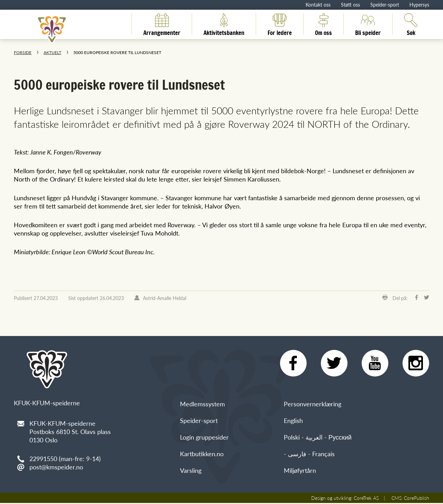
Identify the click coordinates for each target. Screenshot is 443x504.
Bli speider (368, 24)
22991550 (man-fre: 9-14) (65, 458)
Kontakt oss (318, 5)
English (293, 421)
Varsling (191, 471)
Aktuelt (52, 52)
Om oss (323, 24)
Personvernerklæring (313, 405)
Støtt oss (350, 5)
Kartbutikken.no (202, 455)
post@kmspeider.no (56, 467)
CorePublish (417, 499)
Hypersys (419, 5)
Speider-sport (385, 5)
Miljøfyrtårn (300, 471)
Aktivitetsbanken (224, 24)
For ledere (280, 24)
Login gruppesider (204, 438)
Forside (23, 52)
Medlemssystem (202, 405)
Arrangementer (162, 24)
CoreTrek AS (366, 499)
